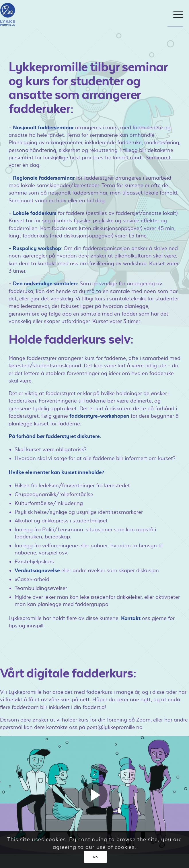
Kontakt (131, 618)
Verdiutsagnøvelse (37, 570)
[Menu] (175, 15)
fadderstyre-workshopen (99, 416)
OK (95, 857)
